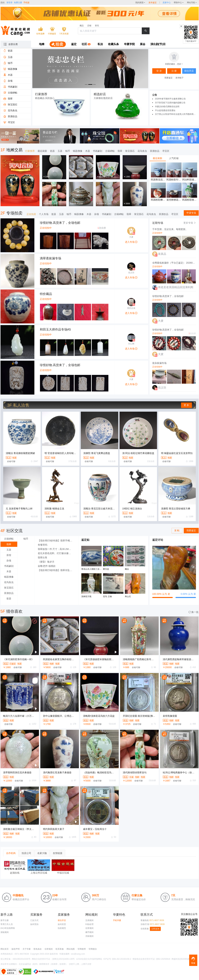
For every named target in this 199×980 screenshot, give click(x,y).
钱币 (68, 151)
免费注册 (18, 3)
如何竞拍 (34, 924)
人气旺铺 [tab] (174, 158)
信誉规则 (89, 928)
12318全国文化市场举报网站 (89, 959)
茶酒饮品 (155, 151)
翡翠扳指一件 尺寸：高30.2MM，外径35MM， (56, 549)
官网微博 (82, 949)
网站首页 (5, 949)
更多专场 (190, 223)
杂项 (97, 214)
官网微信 (93, 949)
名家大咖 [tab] (42, 853)
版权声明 (16, 949)
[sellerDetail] (167, 3)
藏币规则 (89, 932)
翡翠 (120, 151)
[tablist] (174, 158)
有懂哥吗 (43, 545)
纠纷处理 (89, 924)
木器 (88, 151)
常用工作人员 (7, 924)
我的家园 (139, 3)
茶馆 (9, 555)
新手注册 (5, 920)
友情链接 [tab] (58, 853)
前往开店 (62, 920)
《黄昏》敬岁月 (46, 562)
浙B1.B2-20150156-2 (122, 959)
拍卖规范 (62, 928)
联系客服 (60, 949)
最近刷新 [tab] (158, 158)
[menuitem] (42, 44)
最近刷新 (42, 151)
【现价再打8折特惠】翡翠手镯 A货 (56, 541)
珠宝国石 (130, 151)
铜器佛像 (78, 151)
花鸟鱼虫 (142, 151)
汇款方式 (34, 920)
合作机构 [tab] (11, 853)
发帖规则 (5, 932)
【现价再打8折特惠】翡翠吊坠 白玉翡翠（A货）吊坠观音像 (56, 570)
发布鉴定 (153, 3)
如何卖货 (62, 924)
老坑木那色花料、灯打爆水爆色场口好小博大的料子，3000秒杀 (56, 553)
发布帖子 (180, 78)
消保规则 (89, 936)
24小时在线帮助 (8, 928)
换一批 (194, 612)
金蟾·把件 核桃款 (47, 566)
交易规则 (89, 920)
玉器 (60, 151)
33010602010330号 (22, 959)
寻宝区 (166, 151)
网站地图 (71, 949)
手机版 (26, 3)
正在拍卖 (31, 214)
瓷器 (52, 151)
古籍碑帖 (110, 151)
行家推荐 (30, 151)
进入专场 (131, 242)
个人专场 (44, 214)
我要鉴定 (169, 78)
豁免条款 (38, 949)
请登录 (9, 3)
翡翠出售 (43, 558)
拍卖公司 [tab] (26, 853)
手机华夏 (117, 920)
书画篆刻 (98, 151)
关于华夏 (27, 949)
